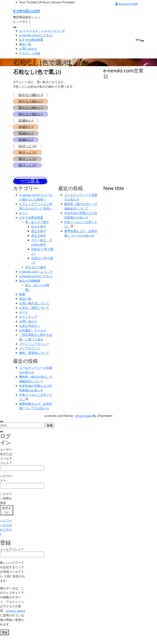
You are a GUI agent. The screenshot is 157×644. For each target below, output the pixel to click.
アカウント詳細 (30, 59)
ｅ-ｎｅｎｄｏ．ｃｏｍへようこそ (42, 36)
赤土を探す (39, 241)
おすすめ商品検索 (31, 45)
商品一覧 (25, 50)
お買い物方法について (34, 309)
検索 (22, 300)
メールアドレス (12, 555)
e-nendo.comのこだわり (36, 41)
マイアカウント (30, 354)
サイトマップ (28, 323)
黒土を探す (39, 237)
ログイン (7, 516)
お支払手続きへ (30, 332)
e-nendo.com (26, 13)
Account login (126, 4)
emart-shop (84, 422)
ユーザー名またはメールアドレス (7, 462)
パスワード (6, 484)
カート (24, 219)
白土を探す (39, 232)
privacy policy (15, 617)
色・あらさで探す (37, 228)
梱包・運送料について (34, 359)
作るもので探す (36, 273)
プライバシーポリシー (34, 350)
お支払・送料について (34, 314)
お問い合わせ (28, 55)
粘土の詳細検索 (30, 286)
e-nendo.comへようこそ (36, 277)
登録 (5, 638)
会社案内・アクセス (33, 336)
